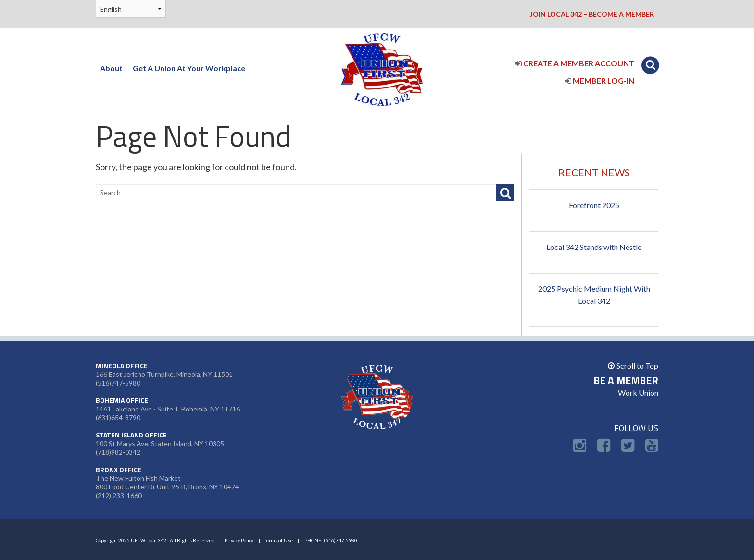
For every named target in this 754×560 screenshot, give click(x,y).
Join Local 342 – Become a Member (592, 14)
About (111, 68)
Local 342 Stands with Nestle (594, 247)
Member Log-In (599, 81)
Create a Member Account (575, 63)
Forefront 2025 (594, 205)
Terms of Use (278, 540)
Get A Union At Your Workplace (189, 68)
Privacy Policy (239, 540)
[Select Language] (131, 9)
